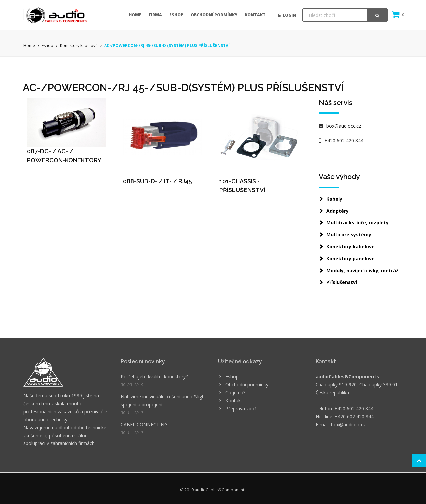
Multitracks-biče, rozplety (358, 223)
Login (287, 15)
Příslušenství (342, 282)
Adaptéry (338, 211)
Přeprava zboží (241, 408)
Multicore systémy (349, 235)
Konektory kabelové (79, 45)
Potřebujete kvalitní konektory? (154, 377)
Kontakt (255, 15)
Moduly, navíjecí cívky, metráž (362, 270)
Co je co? (235, 392)
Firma (155, 15)
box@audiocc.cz (343, 126)
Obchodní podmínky (214, 15)
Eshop (176, 15)
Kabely (334, 199)
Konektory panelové (351, 258)
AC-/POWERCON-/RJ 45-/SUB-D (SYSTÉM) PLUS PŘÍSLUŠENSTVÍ (167, 45)
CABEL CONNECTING (144, 424)
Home (135, 15)
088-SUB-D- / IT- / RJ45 (158, 181)
